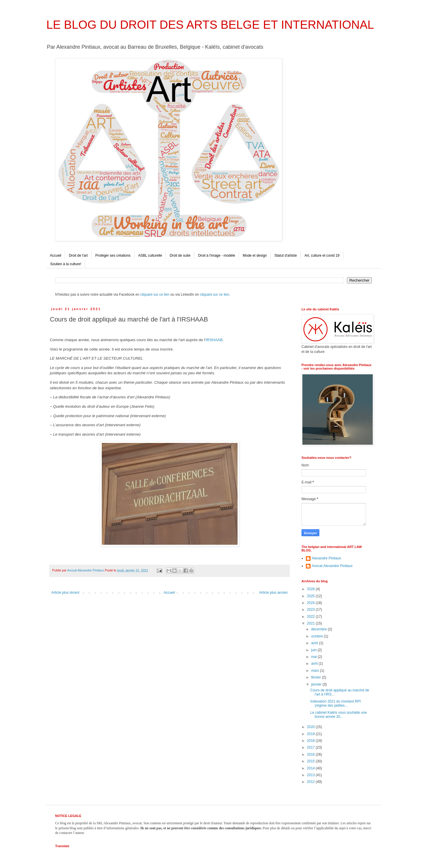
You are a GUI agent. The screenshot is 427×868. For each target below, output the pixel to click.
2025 (311, 596)
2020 (311, 727)
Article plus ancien (273, 593)
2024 (311, 603)
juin (314, 650)
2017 (311, 747)
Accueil (56, 256)
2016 (311, 754)
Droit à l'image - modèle (216, 256)
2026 (311, 589)
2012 (311, 782)
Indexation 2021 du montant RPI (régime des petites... (335, 703)
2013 (311, 775)
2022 (311, 617)
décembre (320, 629)
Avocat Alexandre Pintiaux (332, 566)
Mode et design (255, 256)
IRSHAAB (214, 340)
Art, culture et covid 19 (322, 256)
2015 (311, 761)
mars (316, 671)
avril (315, 664)
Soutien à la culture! (66, 264)
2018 (311, 741)
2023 (311, 610)
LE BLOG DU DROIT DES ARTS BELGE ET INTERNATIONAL (210, 25)
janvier (317, 684)
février (317, 677)
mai (315, 657)
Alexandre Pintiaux (326, 558)
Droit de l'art (78, 256)
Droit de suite (180, 256)
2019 (311, 734)
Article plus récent (65, 593)
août (315, 643)
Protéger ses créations (113, 256)
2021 (311, 623)
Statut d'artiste (286, 256)
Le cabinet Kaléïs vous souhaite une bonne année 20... (339, 715)
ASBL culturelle (150, 256)
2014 (311, 768)
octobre (317, 636)
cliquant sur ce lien (155, 295)
